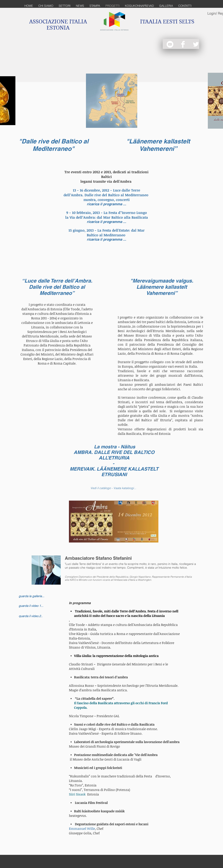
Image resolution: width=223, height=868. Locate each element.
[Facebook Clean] (183, 44)
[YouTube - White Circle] (170, 44)
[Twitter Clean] (196, 44)
